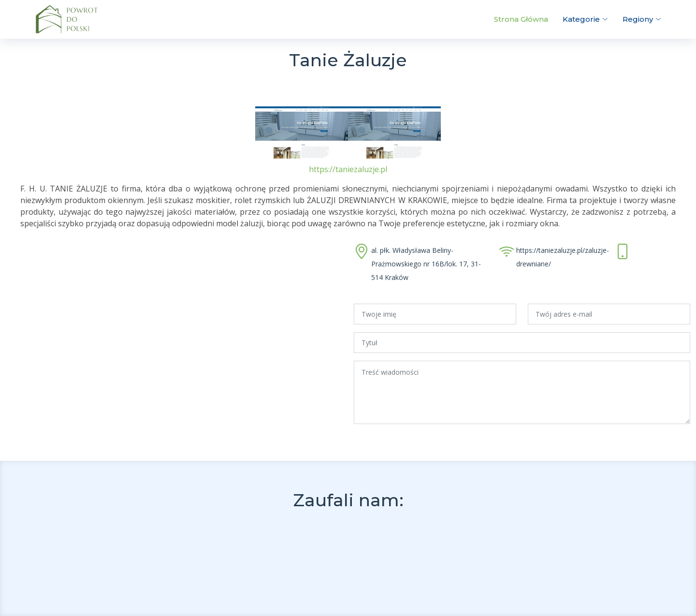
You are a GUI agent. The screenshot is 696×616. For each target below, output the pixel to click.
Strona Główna (521, 19)
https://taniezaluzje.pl (348, 169)
